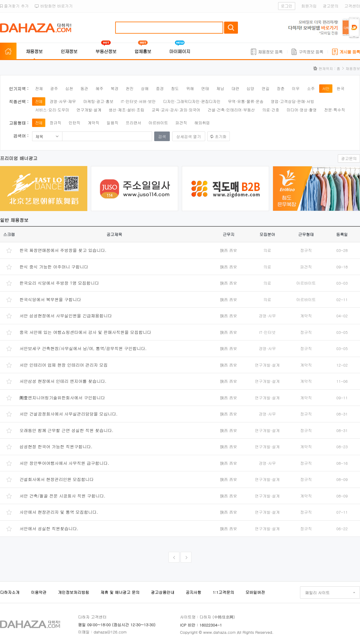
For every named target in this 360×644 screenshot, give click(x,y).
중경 (160, 88)
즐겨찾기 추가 (14, 6)
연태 (205, 88)
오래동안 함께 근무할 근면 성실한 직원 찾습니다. (66, 430)
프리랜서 (133, 123)
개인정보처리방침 (73, 592)
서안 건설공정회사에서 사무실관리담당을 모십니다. (69, 414)
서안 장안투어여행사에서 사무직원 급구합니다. (64, 463)
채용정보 (34, 51)
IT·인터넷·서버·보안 (138, 101)
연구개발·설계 (89, 110)
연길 (265, 88)
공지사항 (193, 592)
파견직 (181, 123)
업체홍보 (143, 51)
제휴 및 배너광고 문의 (120, 592)
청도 (175, 88)
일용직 (112, 123)
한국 (340, 88)
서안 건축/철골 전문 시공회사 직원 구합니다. (62, 496)
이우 (296, 88)
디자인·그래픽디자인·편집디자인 (192, 101)
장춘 (281, 88)
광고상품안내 (163, 592)
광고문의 (331, 6)
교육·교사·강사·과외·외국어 (176, 110)
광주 (54, 88)
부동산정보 (106, 51)
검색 (231, 28)
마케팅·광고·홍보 (98, 101)
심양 (250, 88)
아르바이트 (158, 123)
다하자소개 (10, 592)
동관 (84, 88)
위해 (190, 88)
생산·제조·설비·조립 (126, 110)
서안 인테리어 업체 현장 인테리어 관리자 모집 (64, 365)
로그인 (287, 6)
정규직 (55, 123)
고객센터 (352, 6)
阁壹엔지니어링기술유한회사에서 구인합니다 (62, 398)
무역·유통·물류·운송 (246, 101)
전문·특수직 (334, 110)
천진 (130, 88)
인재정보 (69, 51)
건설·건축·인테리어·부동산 (231, 110)
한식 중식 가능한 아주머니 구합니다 (54, 267)
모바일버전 (255, 592)
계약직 (93, 123)
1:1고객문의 (223, 592)
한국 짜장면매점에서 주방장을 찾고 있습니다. (63, 250)
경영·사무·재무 (63, 101)
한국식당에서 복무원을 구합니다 (50, 299)
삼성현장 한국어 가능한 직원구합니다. (56, 446)
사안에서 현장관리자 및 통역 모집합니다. (59, 512)
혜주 (99, 88)
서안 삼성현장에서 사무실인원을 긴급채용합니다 (66, 316)
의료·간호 (271, 110)
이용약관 (39, 592)
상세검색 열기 (189, 136)
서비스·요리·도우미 (52, 110)
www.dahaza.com (219, 632)
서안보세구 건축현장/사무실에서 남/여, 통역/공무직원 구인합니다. (83, 348)
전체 (39, 88)
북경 (115, 88)
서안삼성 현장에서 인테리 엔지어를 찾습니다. (63, 381)
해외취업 (202, 123)
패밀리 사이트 (317, 593)
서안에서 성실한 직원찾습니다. (49, 528)
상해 (145, 88)
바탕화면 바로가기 (54, 6)
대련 (235, 88)
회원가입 (309, 6)
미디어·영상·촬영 (302, 110)
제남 (220, 88)
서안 (326, 88)
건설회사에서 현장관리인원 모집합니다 (57, 479)
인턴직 (75, 123)
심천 (69, 88)
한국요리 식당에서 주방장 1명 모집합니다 (59, 283)
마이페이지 (180, 51)
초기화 (221, 136)
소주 (311, 88)
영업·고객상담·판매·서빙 (293, 101)
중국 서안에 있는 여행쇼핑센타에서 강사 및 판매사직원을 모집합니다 (85, 332)
